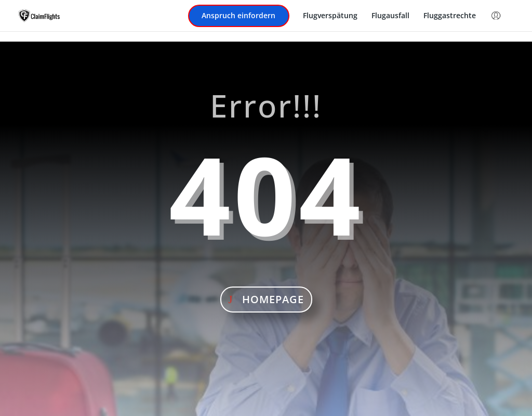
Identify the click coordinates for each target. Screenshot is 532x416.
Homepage (273, 299)
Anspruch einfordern (238, 16)
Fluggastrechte (450, 16)
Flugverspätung (330, 16)
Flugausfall (390, 16)
